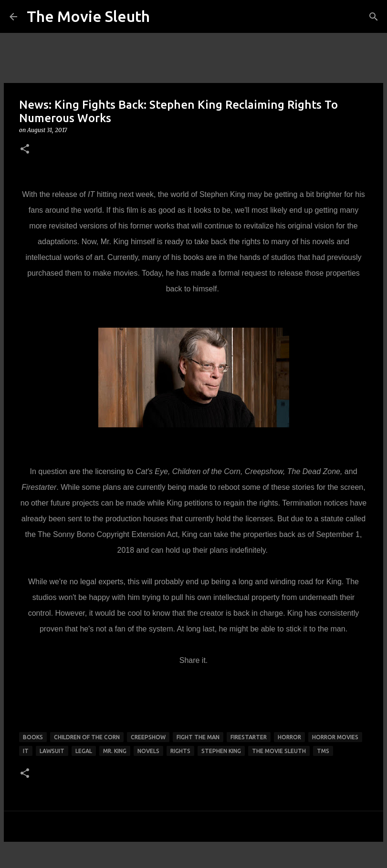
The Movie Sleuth (88, 16)
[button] (25, 150)
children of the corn (87, 737)
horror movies (335, 737)
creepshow (148, 737)
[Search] (374, 17)
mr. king (115, 751)
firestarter (249, 737)
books (33, 737)
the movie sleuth (279, 751)
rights (180, 751)
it (26, 751)
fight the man (198, 737)
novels (148, 751)
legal (84, 751)
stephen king (221, 751)
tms (323, 751)
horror (289, 737)
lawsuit (52, 751)
